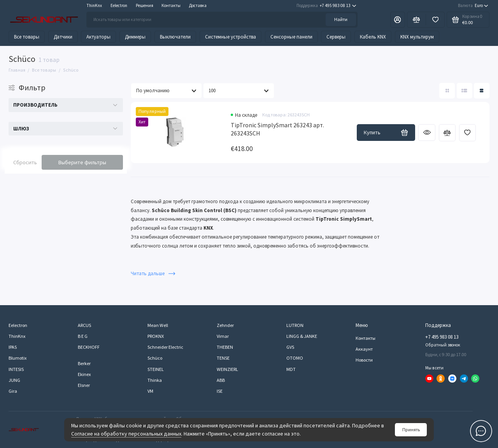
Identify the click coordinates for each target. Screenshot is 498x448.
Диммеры (135, 37)
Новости (364, 360)
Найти (341, 19)
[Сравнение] (416, 19)
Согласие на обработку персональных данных (126, 434)
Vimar (223, 336)
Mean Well (158, 325)
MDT (291, 369)
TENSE (223, 358)
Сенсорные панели (291, 37)
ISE (220, 391)
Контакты (171, 5)
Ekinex (84, 374)
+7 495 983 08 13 (326, 6)
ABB (221, 380)
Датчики (63, 37)
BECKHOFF (89, 347)
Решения (145, 5)
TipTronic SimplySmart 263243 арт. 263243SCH (277, 129)
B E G (83, 336)
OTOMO (295, 358)
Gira (13, 391)
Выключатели (175, 37)
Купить (386, 132)
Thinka (155, 380)
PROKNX (156, 336)
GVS (290, 347)
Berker (84, 363)
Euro (473, 6)
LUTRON (295, 325)
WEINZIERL (227, 369)
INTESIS (16, 369)
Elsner (84, 385)
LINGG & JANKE (302, 336)
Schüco (155, 358)
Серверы (336, 37)
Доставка (198, 5)
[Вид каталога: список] (465, 91)
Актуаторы (98, 37)
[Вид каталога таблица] (482, 91)
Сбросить (25, 162)
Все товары (27, 37)
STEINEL (156, 369)
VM (150, 391)
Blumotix (18, 358)
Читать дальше (153, 273)
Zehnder (225, 325)
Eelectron (119, 5)
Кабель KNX (373, 37)
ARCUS (84, 325)
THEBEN (225, 347)
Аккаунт (364, 349)
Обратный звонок (443, 345)
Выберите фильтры (82, 162)
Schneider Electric (165, 347)
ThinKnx (94, 5)
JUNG (14, 380)
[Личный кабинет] (398, 19)
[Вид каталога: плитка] (447, 91)
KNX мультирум (417, 37)
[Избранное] (435, 19)
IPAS (13, 347)
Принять (411, 430)
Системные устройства (231, 37)
